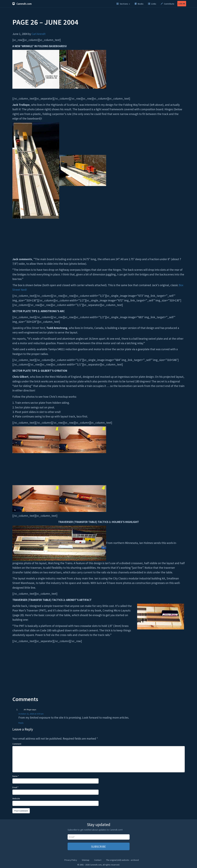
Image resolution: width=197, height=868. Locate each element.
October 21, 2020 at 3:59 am (31, 714)
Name (16, 776)
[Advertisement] (99, 672)
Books (139, 4)
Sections (123, 4)
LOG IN (182, 4)
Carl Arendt (39, 34)
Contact (98, 860)
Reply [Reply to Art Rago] (21, 723)
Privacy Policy (71, 860)
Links (152, 4)
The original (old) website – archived (122, 860)
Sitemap (86, 860)
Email (15, 787)
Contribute (167, 4)
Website (16, 798)
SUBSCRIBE (98, 846)
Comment (17, 744)
